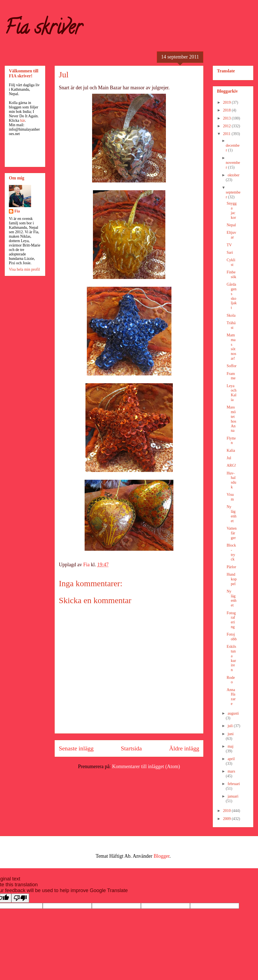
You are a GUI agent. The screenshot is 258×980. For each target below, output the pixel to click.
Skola (231, 315)
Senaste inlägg (76, 748)
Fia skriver (43, 29)
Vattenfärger (232, 533)
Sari (230, 252)
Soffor (232, 366)
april (231, 759)
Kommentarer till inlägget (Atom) (146, 766)
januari (233, 796)
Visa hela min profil (24, 269)
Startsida (131, 748)
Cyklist (231, 262)
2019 (227, 102)
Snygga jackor (232, 210)
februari (234, 784)
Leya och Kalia (232, 393)
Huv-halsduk (231, 480)
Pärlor (231, 567)
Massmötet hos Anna (231, 419)
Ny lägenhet (232, 514)
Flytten (231, 441)
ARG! (231, 465)
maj (230, 746)
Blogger (162, 856)
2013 (227, 118)
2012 (227, 126)
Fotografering (231, 620)
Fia (17, 211)
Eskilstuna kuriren (231, 658)
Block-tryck (231, 552)
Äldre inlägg (184, 748)
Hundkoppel (232, 579)
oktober (233, 175)
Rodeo (231, 680)
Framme (231, 376)
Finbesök (231, 275)
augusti (233, 713)
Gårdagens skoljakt (232, 296)
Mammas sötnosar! (231, 347)
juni (231, 734)
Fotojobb (232, 637)
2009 (227, 819)
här (23, 120)
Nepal (231, 225)
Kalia (231, 450)
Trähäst (231, 325)
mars (231, 771)
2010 (227, 811)
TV (229, 245)
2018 (227, 110)
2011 (227, 134)
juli (231, 726)
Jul (229, 458)
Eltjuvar (231, 235)
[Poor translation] (20, 898)
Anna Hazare (231, 697)
